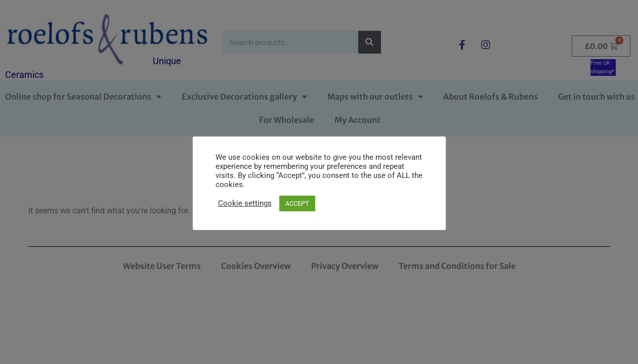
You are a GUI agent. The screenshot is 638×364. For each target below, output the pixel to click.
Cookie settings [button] (245, 203)
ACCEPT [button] (297, 203)
